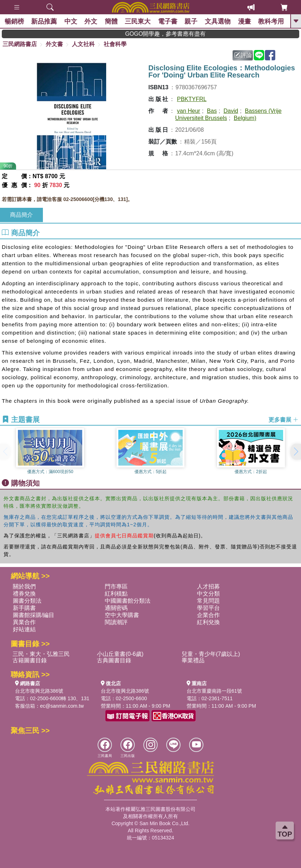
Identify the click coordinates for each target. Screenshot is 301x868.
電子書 (168, 21)
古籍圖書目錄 (30, 660)
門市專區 (116, 586)
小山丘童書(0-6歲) (120, 654)
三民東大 (139, 21)
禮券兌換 (24, 594)
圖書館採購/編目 (34, 615)
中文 (71, 21)
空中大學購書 (122, 615)
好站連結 (24, 629)
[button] (296, 452)
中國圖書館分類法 (128, 601)
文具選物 (218, 21)
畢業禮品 (193, 660)
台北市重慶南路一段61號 (214, 691)
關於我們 (24, 586)
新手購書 (24, 608)
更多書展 (283, 420)
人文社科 (83, 44)
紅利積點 (116, 594)
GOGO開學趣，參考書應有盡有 (181, 34)
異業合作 (24, 622)
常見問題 (208, 601)
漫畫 (245, 21)
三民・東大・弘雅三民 (41, 654)
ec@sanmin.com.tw (62, 706)
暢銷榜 (15, 21)
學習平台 (208, 608)
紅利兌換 (208, 622)
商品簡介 (21, 215)
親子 (192, 21)
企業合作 (208, 615)
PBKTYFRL (192, 99)
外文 (92, 21)
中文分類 (208, 594)
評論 (243, 55)
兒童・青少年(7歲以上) (211, 654)
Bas (212, 111)
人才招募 (208, 586)
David (231, 111)
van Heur (189, 111)
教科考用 (272, 21)
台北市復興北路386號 (39, 691)
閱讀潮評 (116, 622)
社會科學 (115, 44)
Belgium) (245, 118)
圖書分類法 (27, 601)
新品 (45, 21)
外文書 (54, 44)
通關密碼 (116, 608)
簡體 (112, 21)
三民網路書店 (20, 44)
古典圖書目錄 (114, 660)
